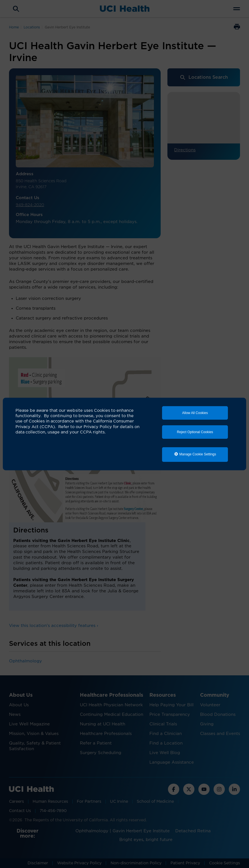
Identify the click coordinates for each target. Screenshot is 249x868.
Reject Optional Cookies (195, 432)
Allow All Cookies (195, 413)
